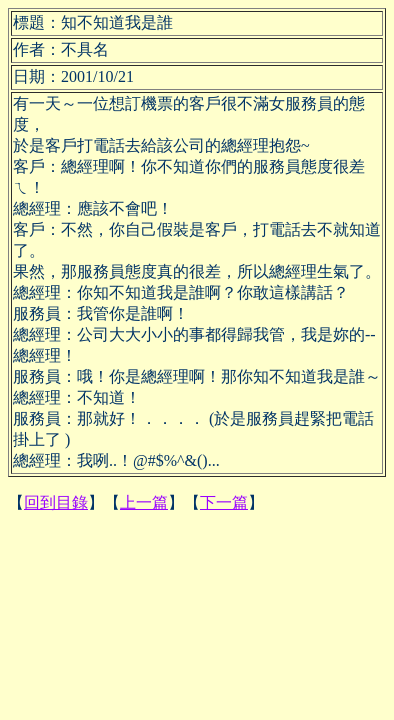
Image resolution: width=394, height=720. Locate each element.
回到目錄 (56, 502)
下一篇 (224, 502)
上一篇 (144, 502)
